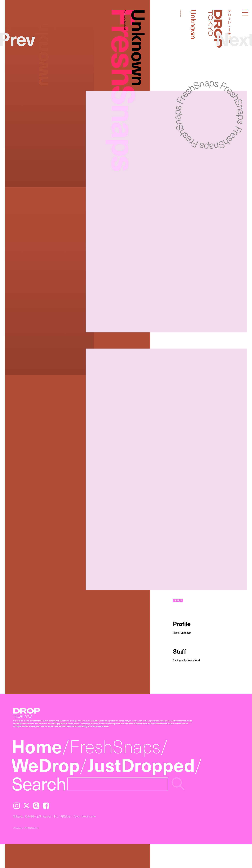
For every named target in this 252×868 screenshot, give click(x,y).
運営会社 (18, 816)
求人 (56, 816)
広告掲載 (30, 816)
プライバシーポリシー (84, 816)
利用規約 (65, 816)
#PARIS (178, 601)
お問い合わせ (44, 816)
